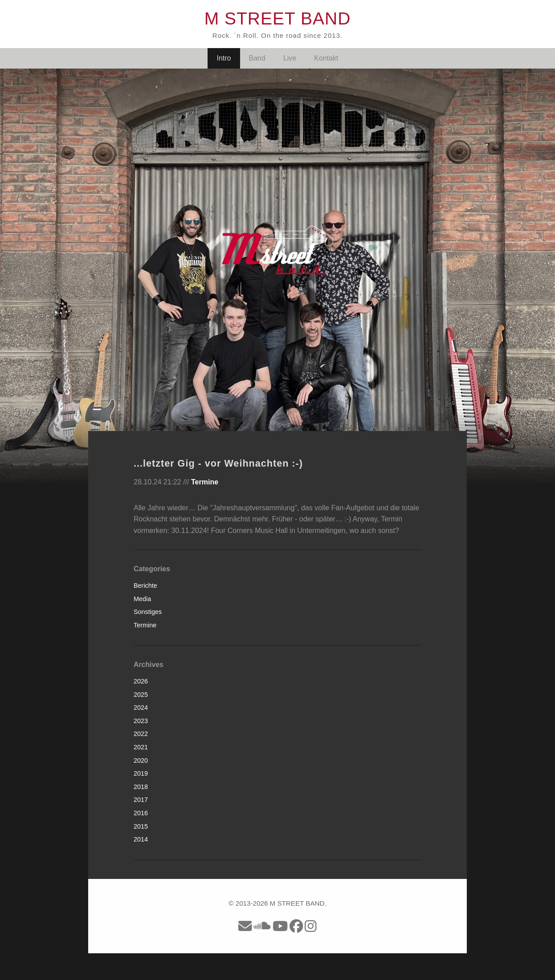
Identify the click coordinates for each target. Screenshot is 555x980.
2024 (141, 708)
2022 (141, 734)
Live (290, 58)
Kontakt (326, 58)
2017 (141, 800)
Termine (205, 482)
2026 (141, 681)
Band (257, 58)
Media (142, 599)
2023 (141, 721)
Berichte (145, 586)
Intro (224, 58)
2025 (141, 695)
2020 (141, 760)
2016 (141, 813)
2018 (141, 787)
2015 (141, 826)
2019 (141, 773)
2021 (141, 747)
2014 (141, 839)
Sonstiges (148, 612)
